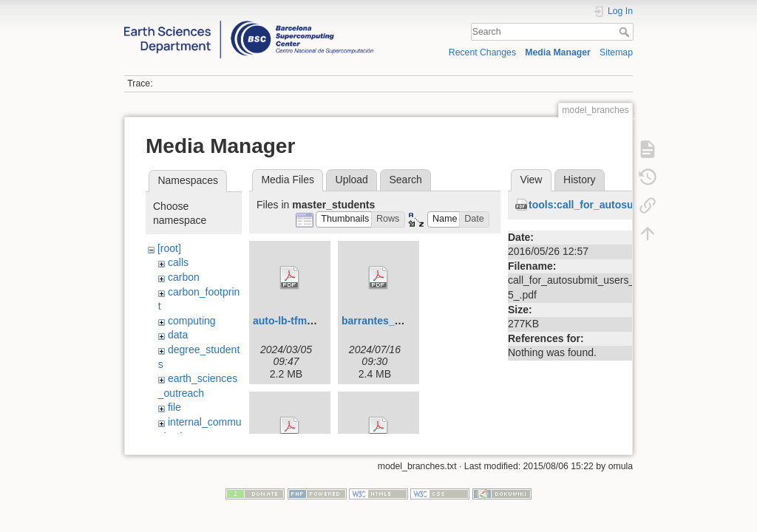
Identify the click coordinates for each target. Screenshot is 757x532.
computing (192, 321)
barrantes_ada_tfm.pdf (397, 321)
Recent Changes (482, 52)
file (174, 407)
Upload (352, 180)
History (580, 180)
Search (626, 32)
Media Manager (558, 52)
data (178, 335)
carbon (184, 277)
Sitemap (616, 52)
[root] (169, 248)
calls (178, 262)
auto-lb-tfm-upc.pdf (300, 321)
